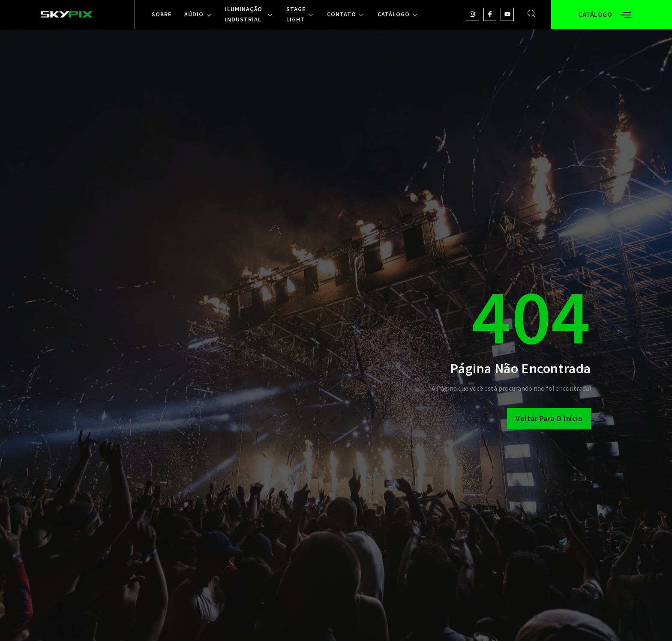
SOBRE (162, 15)
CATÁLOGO (398, 15)
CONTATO (346, 15)
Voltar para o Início (549, 418)
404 (531, 316)
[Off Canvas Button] (626, 15)
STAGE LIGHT (300, 15)
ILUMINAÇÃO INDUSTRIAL (249, 15)
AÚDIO (198, 15)
